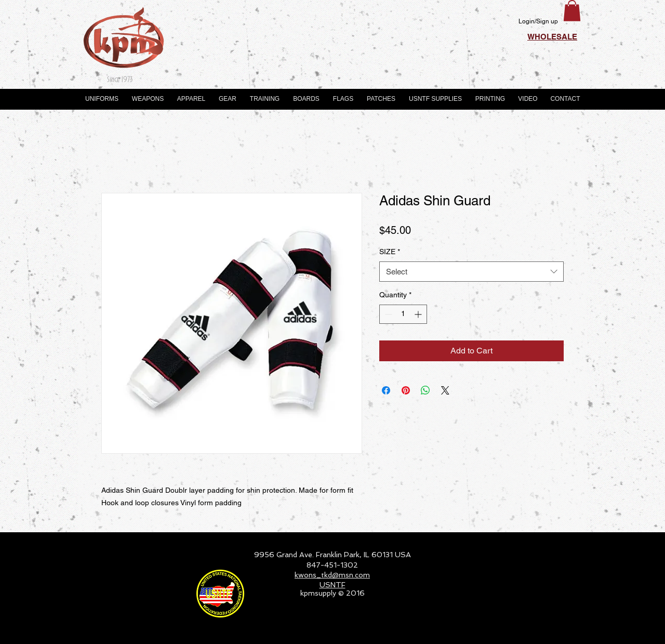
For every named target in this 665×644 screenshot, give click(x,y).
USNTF (332, 585)
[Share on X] (445, 390)
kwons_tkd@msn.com (332, 575)
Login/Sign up (538, 21)
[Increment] (419, 314)
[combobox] (471, 272)
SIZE (390, 252)
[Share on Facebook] (386, 390)
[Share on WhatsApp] (425, 390)
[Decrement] (387, 314)
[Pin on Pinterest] (406, 390)
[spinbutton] (403, 314)
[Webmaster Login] (548, 632)
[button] (572, 11)
